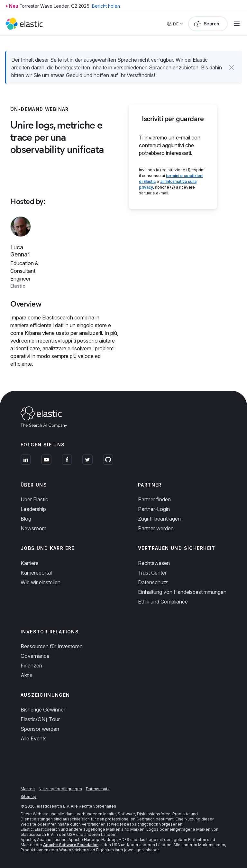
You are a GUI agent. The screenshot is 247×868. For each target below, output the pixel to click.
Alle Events (34, 738)
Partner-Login (154, 509)
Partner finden (154, 499)
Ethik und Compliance (163, 602)
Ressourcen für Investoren (52, 646)
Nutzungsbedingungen (60, 789)
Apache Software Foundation (71, 845)
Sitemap (28, 796)
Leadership (33, 509)
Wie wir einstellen (41, 582)
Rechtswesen (154, 563)
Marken (28, 789)
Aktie (27, 675)
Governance (35, 656)
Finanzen (31, 666)
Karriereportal (36, 573)
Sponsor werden (40, 729)
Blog (26, 519)
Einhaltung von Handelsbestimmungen (182, 592)
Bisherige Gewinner (43, 710)
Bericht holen (106, 6)
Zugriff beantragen (159, 519)
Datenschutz (153, 582)
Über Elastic (34, 499)
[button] (232, 67)
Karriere (30, 563)
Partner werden (156, 528)
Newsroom (33, 528)
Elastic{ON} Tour (40, 719)
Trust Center (152, 573)
